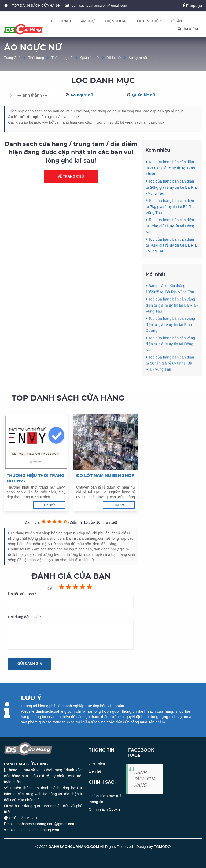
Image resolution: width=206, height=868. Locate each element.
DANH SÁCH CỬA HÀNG (145, 779)
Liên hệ (95, 771)
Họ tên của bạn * (71, 600)
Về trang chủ (71, 176)
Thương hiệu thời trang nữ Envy (36, 478)
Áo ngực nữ (138, 58)
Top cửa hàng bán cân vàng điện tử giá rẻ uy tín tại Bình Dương (170, 349)
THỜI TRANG (62, 21)
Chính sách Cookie (105, 809)
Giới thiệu (97, 764)
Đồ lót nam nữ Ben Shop (105, 475)
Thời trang (36, 58)
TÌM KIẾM (188, 29)
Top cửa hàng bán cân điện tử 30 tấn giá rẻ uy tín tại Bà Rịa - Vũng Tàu (170, 388)
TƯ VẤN (176, 21)
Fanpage (192, 5)
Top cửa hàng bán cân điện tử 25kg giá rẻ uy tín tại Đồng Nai (170, 226)
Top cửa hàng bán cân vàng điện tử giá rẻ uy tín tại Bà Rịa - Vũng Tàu (172, 330)
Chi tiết (49, 505)
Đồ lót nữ (114, 58)
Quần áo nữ (90, 58)
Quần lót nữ (144, 95)
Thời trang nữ (62, 58)
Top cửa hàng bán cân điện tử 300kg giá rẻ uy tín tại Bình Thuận (170, 168)
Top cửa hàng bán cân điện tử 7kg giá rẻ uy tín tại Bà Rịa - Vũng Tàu (171, 207)
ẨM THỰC (89, 21)
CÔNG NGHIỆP (148, 21)
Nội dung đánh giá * (71, 632)
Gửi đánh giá (30, 664)
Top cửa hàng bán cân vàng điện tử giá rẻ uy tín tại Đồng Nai (170, 369)
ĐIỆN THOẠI (116, 21)
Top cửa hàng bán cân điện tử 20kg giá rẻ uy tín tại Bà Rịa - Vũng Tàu (171, 187)
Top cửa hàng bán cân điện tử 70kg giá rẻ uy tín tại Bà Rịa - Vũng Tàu (171, 245)
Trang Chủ (12, 58)
